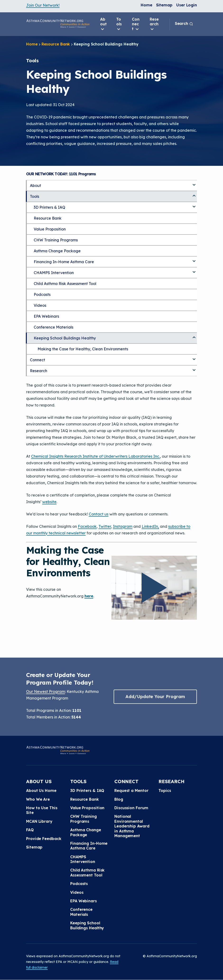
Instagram (123, 526)
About (103, 24)
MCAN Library (39, 821)
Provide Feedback (44, 839)
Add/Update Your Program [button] (155, 697)
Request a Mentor (131, 790)
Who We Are (38, 799)
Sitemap (164, 5)
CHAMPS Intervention (54, 273)
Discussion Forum (131, 808)
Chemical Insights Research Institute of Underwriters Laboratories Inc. (95, 456)
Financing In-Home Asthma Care (64, 262)
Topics (165, 790)
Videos (40, 305)
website (49, 502)
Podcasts (42, 294)
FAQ (30, 830)
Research (154, 24)
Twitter (105, 526)
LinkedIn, (150, 526)
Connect (136, 24)
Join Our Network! (43, 5)
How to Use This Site (42, 810)
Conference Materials (53, 327)
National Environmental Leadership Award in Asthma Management (132, 826)
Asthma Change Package (57, 251)
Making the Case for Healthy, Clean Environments (83, 349)
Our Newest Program (46, 691)
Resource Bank (56, 44)
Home (146, 5)
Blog (119, 799)
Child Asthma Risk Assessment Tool (65, 284)
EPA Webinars (46, 316)
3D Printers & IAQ (49, 207)
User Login (187, 5)
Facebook (87, 526)
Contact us (99, 514)
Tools (119, 24)
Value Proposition (50, 229)
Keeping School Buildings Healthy (65, 338)
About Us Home (41, 790)
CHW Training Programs (56, 240)
